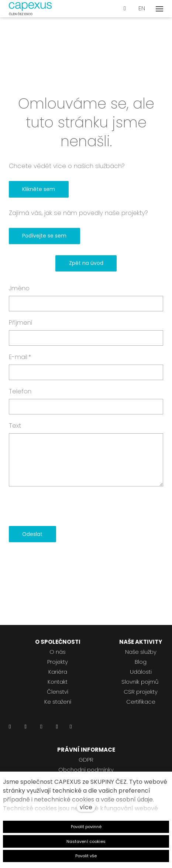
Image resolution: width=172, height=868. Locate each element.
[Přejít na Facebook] (25, 729)
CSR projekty (141, 692)
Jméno (19, 288)
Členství (58, 692)
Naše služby (141, 652)
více (86, 807)
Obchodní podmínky (86, 770)
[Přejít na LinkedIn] (10, 729)
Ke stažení (58, 702)
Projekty (58, 662)
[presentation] (65, 506)
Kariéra (58, 672)
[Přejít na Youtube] (57, 729)
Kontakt (58, 682)
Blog (141, 662)
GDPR (86, 760)
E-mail (20, 357)
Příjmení (21, 322)
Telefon (20, 391)
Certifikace (141, 702)
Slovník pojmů (140, 682)
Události (141, 672)
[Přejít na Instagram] (41, 729)
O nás (58, 652)
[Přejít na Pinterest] (71, 729)
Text (15, 426)
